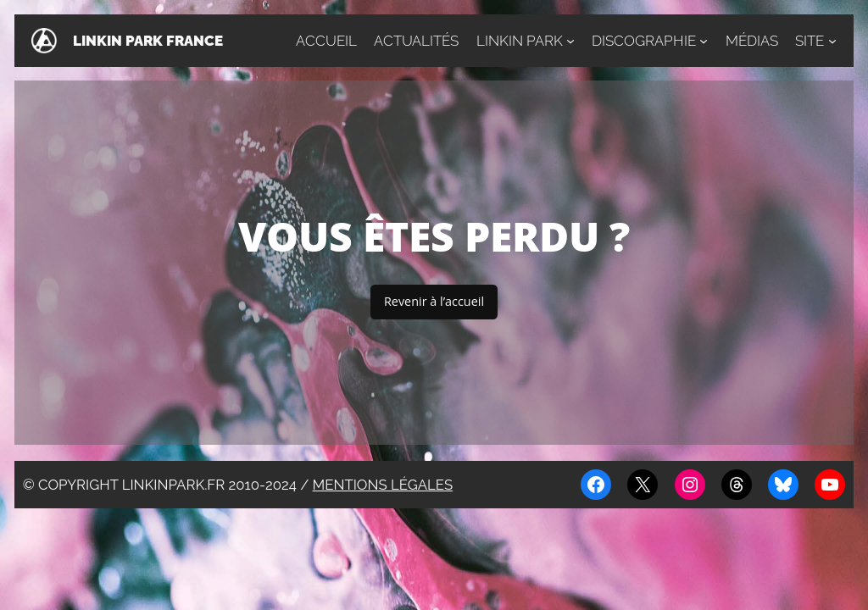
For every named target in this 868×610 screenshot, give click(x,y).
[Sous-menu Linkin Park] (570, 41)
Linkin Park (520, 41)
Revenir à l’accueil (434, 301)
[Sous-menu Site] (832, 41)
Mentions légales (383, 485)
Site (810, 41)
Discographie (644, 41)
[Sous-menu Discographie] (704, 41)
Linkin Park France (148, 41)
